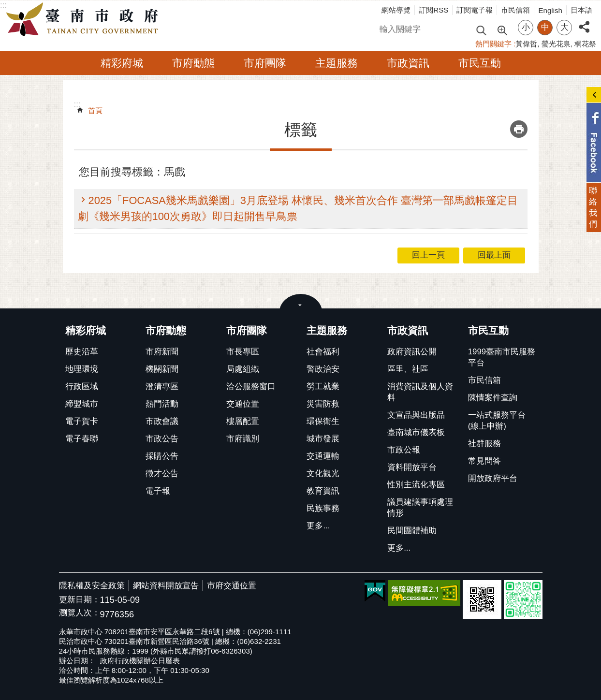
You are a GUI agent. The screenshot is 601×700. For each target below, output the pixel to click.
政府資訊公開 (412, 352)
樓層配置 (243, 421)
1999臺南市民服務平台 (502, 357)
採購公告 (162, 456)
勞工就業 (323, 386)
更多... (318, 526)
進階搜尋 (502, 29)
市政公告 (162, 439)
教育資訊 (323, 491)
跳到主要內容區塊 (5, 5)
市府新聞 (162, 352)
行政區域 (82, 386)
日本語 (581, 10)
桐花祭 (585, 44)
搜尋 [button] (481, 30)
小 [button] (526, 27)
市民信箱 (515, 10)
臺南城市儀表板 (416, 432)
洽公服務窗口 (251, 386)
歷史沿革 (82, 352)
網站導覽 (396, 10)
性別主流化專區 (416, 485)
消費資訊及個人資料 (420, 392)
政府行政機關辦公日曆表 (140, 661)
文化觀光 (323, 474)
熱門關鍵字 (493, 44)
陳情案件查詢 (493, 398)
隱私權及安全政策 (92, 586)
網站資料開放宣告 (166, 586)
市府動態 (193, 63)
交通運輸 (323, 456)
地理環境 (82, 369)
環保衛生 (323, 421)
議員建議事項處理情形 (420, 508)
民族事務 (323, 508)
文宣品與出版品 (416, 415)
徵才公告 (162, 474)
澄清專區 (162, 386)
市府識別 (243, 439)
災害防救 (323, 404)
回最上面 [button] (494, 255)
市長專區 (243, 352)
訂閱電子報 (475, 10)
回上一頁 (428, 255)
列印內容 (519, 129)
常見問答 (484, 461)
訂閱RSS (433, 10)
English (550, 10)
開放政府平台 (493, 478)
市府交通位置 (232, 586)
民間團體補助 (412, 531)
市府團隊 (265, 63)
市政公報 (404, 450)
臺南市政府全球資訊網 (85, 20)
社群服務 (484, 444)
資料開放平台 (412, 467)
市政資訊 (408, 63)
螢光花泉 (556, 44)
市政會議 (162, 421)
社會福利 (323, 352)
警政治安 (323, 369)
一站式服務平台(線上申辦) (497, 421)
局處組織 (243, 369)
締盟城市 (82, 404)
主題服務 (337, 63)
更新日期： (80, 600)
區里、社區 (408, 369)
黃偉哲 (526, 44)
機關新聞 (162, 369)
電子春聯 (82, 439)
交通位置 (243, 404)
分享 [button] (584, 22)
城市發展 (323, 439)
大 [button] (564, 27)
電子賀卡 (82, 421)
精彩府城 (122, 63)
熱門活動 (162, 404)
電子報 (158, 491)
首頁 (95, 110)
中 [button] (545, 27)
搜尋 (384, 28)
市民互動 (480, 63)
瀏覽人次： (80, 613)
